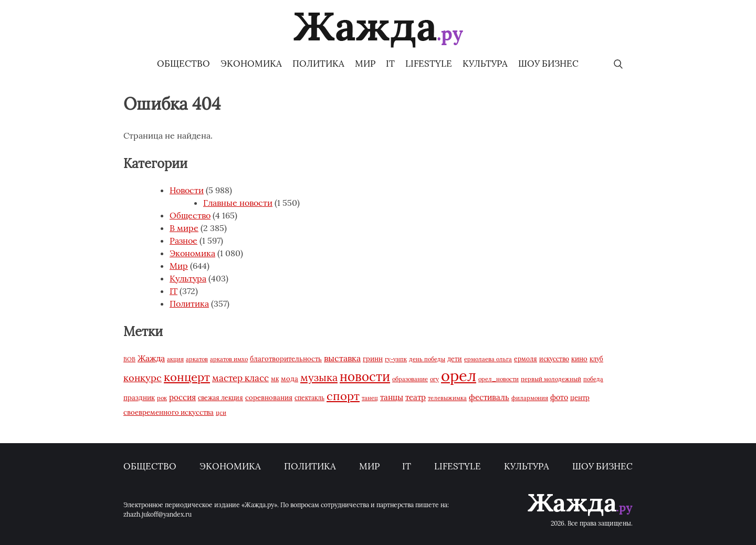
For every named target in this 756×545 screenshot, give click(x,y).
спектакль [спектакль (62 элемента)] (309, 398)
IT (390, 64)
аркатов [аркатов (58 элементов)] (197, 359)
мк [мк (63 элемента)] (275, 379)
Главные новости (238, 203)
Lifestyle (429, 64)
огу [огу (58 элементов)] (434, 379)
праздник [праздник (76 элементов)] (139, 397)
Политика (318, 64)
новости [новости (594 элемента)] (365, 377)
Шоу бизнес (548, 64)
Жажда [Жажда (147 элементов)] (151, 358)
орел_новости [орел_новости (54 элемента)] (498, 379)
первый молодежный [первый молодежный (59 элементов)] (551, 379)
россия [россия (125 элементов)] (182, 397)
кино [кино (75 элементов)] (579, 359)
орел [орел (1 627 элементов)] (459, 375)
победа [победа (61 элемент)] (593, 379)
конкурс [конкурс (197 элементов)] (143, 378)
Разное (183, 240)
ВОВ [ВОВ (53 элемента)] (129, 359)
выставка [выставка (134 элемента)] (342, 358)
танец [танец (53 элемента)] (370, 398)
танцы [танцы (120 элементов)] (392, 397)
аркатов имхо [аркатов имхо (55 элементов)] (229, 359)
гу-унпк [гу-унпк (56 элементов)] (396, 359)
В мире (184, 228)
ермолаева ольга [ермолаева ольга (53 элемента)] (488, 359)
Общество (183, 64)
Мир (365, 64)
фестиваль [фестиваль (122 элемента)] (489, 397)
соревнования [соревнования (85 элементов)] (269, 398)
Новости (187, 190)
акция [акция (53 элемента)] (175, 359)
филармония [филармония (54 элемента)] (530, 398)
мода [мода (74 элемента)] (290, 379)
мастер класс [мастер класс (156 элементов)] (240, 378)
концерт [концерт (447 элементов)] (187, 377)
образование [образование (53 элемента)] (410, 379)
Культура (485, 64)
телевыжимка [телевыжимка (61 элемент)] (447, 398)
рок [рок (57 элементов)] (162, 398)
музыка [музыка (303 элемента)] (319, 378)
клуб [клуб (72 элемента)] (596, 359)
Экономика (251, 64)
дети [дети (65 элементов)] (455, 359)
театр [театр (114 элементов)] (416, 397)
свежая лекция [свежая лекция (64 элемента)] (220, 398)
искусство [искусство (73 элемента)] (554, 359)
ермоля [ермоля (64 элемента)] (526, 359)
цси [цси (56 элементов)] (221, 413)
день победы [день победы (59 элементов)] (427, 359)
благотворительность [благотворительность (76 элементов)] (286, 359)
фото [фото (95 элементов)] (559, 397)
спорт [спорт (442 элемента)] (343, 396)
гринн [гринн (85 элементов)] (373, 359)
